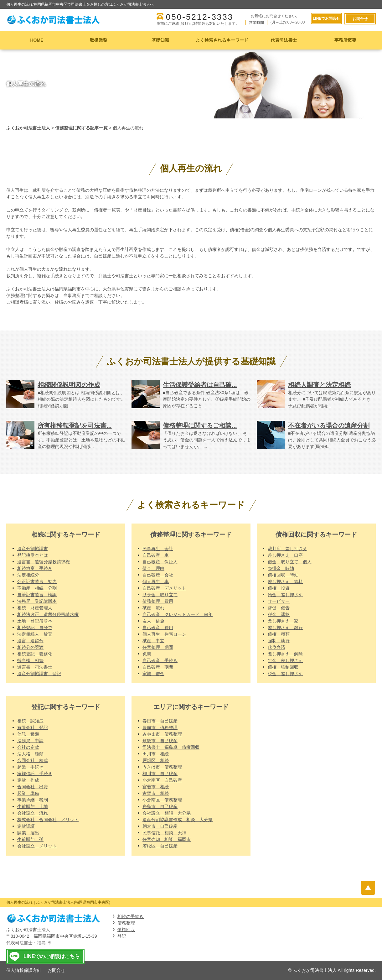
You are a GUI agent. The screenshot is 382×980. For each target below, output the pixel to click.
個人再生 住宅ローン (164, 634)
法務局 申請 (30, 741)
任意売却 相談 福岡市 (167, 839)
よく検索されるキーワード (222, 40)
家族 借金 (153, 674)
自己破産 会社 (158, 575)
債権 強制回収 (283, 667)
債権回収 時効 (283, 575)
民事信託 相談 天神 (164, 833)
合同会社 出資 (33, 787)
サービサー (279, 601)
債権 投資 (279, 588)
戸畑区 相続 (156, 760)
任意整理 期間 (158, 647)
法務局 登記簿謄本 (37, 601)
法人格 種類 (30, 754)
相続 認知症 (30, 721)
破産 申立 (153, 641)
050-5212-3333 (199, 17)
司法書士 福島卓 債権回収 (171, 747)
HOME (37, 40)
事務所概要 (345, 40)
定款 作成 (28, 780)
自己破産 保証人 (160, 562)
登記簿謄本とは (33, 555)
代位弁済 (276, 647)
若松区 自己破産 (160, 846)
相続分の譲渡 (30, 647)
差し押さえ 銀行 (285, 628)
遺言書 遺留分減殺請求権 (44, 562)
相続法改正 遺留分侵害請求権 (48, 614)
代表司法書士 (284, 40)
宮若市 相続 (156, 787)
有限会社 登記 (33, 727)
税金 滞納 (279, 614)
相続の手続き (131, 916)
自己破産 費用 (158, 628)
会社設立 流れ (33, 813)
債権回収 (126, 930)
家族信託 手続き (35, 774)
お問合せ (360, 18)
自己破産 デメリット (164, 588)
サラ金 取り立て (160, 595)
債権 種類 (279, 634)
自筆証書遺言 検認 (37, 595)
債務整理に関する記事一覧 (81, 128)
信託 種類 (28, 734)
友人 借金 (153, 621)
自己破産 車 (156, 555)
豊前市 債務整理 (160, 727)
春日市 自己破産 (160, 721)
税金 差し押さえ (285, 674)
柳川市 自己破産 (160, 774)
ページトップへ (369, 888)
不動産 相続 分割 (37, 588)
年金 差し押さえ (285, 660)
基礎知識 (160, 40)
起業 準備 (28, 793)
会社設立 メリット (37, 846)
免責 (147, 654)
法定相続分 (28, 575)
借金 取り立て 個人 (290, 562)
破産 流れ (153, 608)
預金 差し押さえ (285, 595)
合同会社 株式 (33, 760)
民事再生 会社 (158, 549)
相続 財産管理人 (35, 608)
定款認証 (26, 826)
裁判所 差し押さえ (287, 549)
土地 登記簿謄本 (35, 621)
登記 (122, 936)
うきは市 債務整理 (162, 767)
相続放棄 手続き (35, 568)
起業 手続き (30, 767)
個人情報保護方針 (24, 970)
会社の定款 (28, 747)
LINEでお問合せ (326, 18)
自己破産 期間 (158, 667)
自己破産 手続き (160, 660)
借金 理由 (153, 568)
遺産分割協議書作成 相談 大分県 (178, 820)
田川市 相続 (156, 754)
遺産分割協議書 (33, 549)
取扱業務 (99, 40)
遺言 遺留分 (30, 641)
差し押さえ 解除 (285, 654)
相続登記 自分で (35, 628)
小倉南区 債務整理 (162, 800)
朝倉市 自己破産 (160, 826)
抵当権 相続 (30, 660)
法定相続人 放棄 (35, 634)
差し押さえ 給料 (285, 581)
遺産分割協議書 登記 (39, 674)
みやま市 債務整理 (162, 734)
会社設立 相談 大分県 (167, 813)
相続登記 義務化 (35, 654)
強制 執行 (279, 641)
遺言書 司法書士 (35, 667)
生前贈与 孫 (30, 839)
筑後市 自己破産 (160, 741)
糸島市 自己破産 (160, 806)
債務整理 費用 (158, 601)
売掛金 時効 (281, 568)
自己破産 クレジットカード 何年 (178, 614)
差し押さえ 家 (283, 621)
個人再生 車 (156, 581)
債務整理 (126, 923)
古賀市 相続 (156, 793)
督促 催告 (279, 608)
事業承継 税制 (33, 800)
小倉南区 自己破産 (162, 780)
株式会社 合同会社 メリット (48, 820)
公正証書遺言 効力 (37, 581)
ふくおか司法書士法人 (28, 128)
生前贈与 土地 (33, 806)
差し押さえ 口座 (285, 555)
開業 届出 (28, 833)
